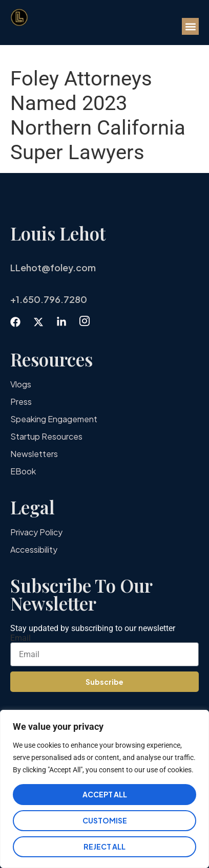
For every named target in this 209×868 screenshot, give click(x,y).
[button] (190, 26)
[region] (104, 789)
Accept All (105, 794)
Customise (105, 820)
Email (20, 638)
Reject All (104, 847)
